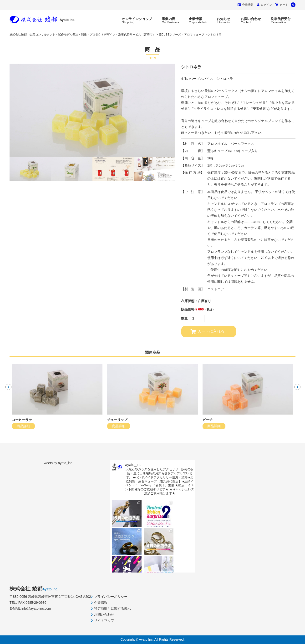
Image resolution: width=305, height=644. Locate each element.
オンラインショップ (137, 20)
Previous (8, 386)
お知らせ (224, 20)
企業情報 (198, 20)
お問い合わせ (251, 20)
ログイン (266, 5)
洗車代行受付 (281, 20)
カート (285, 5)
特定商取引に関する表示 (112, 609)
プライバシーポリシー (111, 597)
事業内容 (170, 20)
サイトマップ (104, 620)
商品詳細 (23, 426)
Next (297, 386)
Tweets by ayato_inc (57, 463)
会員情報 (246, 5)
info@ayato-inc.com (36, 609)
